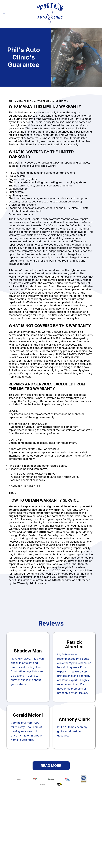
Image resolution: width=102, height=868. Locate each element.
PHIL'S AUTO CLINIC (20, 101)
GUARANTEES (60, 101)
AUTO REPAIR (42, 101)
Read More (51, 766)
